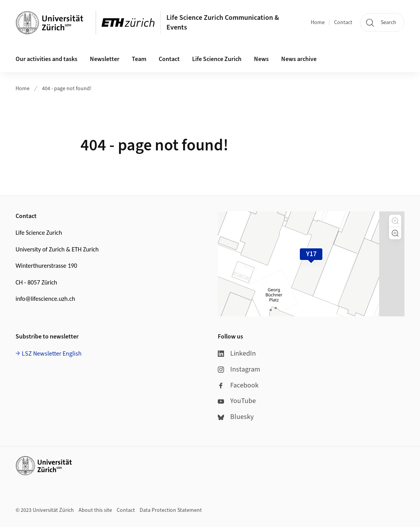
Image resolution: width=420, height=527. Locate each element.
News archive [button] (299, 59)
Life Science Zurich (217, 59)
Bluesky (236, 417)
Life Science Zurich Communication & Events (223, 23)
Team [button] (139, 59)
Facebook (238, 385)
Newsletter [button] (105, 59)
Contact (343, 23)
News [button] (261, 59)
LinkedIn (237, 353)
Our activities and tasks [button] (46, 59)
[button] (395, 221)
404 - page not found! (67, 89)
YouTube (237, 401)
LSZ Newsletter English (52, 354)
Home (318, 23)
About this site (95, 510)
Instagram (239, 369)
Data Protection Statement (171, 510)
